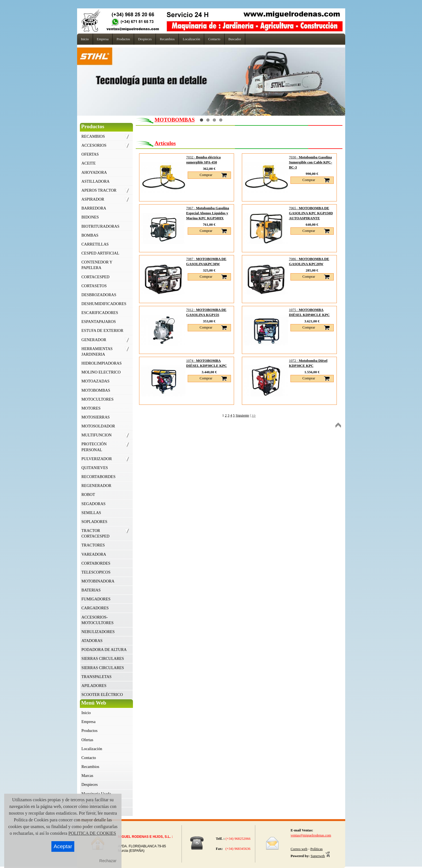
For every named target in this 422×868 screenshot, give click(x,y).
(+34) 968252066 (238, 839)
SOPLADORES (95, 522)
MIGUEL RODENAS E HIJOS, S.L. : (145, 837)
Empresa (89, 722)
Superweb (318, 856)
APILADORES (94, 686)
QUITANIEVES (95, 468)
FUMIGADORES (96, 599)
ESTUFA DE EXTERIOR (102, 330)
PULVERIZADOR (97, 459)
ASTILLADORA (96, 181)
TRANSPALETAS (97, 677)
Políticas (316, 849)
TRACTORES (93, 545)
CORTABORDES (96, 563)
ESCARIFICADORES (100, 313)
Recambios (90, 767)
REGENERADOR (96, 486)
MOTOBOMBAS (96, 390)
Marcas (87, 776)
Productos (90, 731)
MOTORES (91, 408)
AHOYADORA (94, 172)
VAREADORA (94, 554)
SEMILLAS (91, 513)
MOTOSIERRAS (96, 417)
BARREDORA (94, 208)
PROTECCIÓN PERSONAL (94, 447)
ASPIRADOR (93, 199)
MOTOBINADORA (98, 581)
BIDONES (90, 217)
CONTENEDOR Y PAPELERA (97, 265)
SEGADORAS (94, 504)
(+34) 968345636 (237, 849)
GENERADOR (94, 340)
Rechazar (108, 861)
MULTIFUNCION (97, 435)
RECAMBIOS (93, 136)
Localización (92, 749)
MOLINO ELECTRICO (101, 372)
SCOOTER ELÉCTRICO (102, 695)
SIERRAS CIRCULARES (103, 658)
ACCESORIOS (94, 145)
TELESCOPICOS (96, 572)
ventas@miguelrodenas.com (311, 835)
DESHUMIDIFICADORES (104, 304)
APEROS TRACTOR (99, 190)
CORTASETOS (94, 286)
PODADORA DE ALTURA (104, 650)
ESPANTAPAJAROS (99, 322)
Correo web (299, 849)
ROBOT (88, 494)
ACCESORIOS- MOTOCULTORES (98, 620)
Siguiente (242, 415)
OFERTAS (90, 154)
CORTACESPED (96, 277)
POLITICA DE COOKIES (92, 833)
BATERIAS (91, 590)
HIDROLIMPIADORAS (102, 363)
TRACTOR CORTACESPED (96, 533)
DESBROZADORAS (99, 295)
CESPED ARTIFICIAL (100, 253)
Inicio (86, 713)
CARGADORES (95, 608)
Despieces (90, 784)
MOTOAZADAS (96, 381)
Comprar (206, 175)
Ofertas (87, 740)
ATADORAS (92, 641)
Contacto (89, 758)
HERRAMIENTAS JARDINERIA (97, 351)
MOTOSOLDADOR (98, 426)
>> (254, 415)
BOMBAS (90, 235)
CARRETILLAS (95, 244)
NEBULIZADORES (98, 632)
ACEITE (89, 163)
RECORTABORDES (99, 477)
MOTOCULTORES (98, 399)
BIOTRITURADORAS (101, 226)
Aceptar (63, 846)
